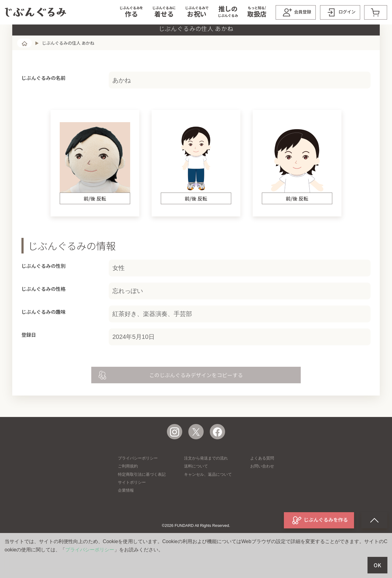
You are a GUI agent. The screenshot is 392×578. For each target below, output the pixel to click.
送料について (196, 491)
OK (377, 565)
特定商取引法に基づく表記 (142, 499)
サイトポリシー (132, 507)
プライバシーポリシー (138, 483)
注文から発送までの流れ (206, 483)
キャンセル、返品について (208, 499)
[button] (131, 12)
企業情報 (126, 515)
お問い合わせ (262, 491)
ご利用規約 (128, 491)
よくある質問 (262, 483)
